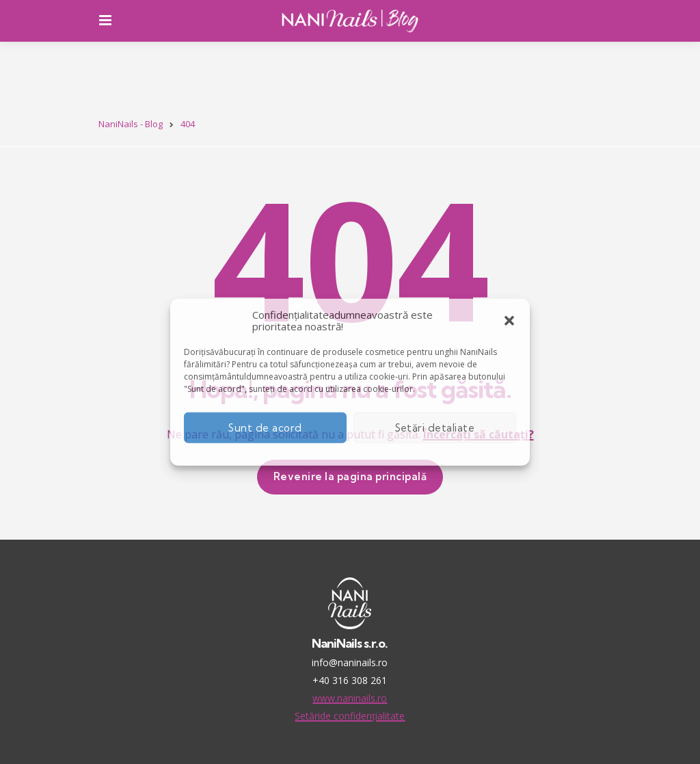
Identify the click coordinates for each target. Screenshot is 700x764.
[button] (509, 321)
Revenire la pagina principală (350, 476)
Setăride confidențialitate (350, 716)
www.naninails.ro (350, 698)
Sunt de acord (265, 427)
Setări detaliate (435, 427)
